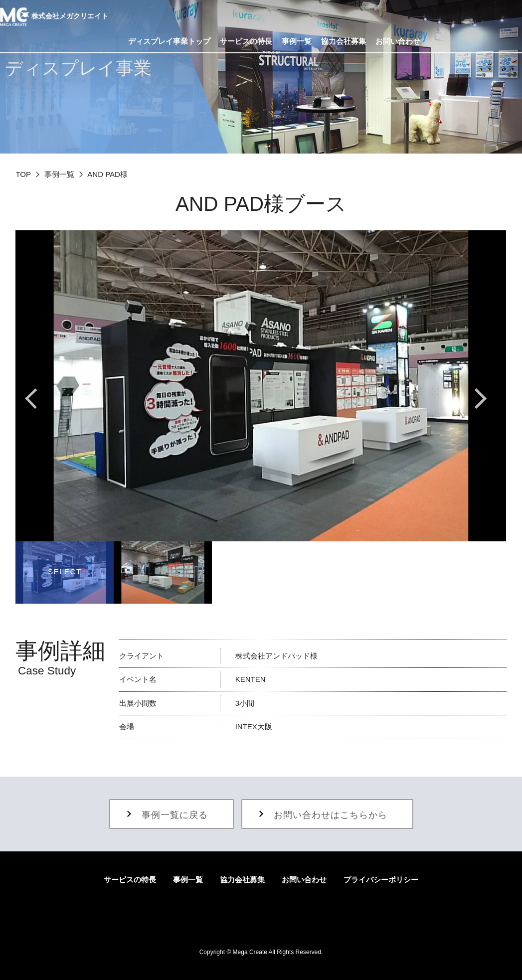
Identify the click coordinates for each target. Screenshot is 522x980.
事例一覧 (59, 174)
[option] (261, 386)
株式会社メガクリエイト (54, 16)
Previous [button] (40, 398)
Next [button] (482, 398)
